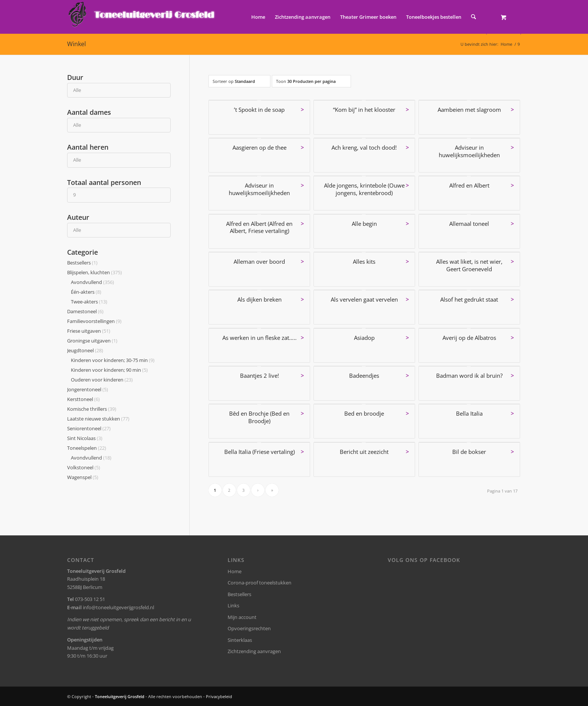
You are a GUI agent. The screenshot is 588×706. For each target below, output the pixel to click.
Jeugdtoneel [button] (85, 350)
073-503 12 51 (90, 599)
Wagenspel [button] (83, 477)
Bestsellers (239, 594)
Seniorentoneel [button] (89, 428)
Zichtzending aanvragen (254, 651)
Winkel (76, 44)
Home (235, 571)
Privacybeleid (219, 696)
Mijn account (242, 617)
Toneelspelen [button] (87, 448)
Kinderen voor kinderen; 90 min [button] (109, 370)
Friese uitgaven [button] (89, 331)
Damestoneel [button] (85, 311)
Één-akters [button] (86, 292)
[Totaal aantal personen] (119, 195)
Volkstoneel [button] (84, 467)
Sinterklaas (240, 640)
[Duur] (119, 90)
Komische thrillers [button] (92, 409)
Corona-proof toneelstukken (259, 583)
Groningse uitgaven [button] (92, 341)
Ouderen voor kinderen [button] (102, 380)
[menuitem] (258, 17)
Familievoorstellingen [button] (94, 321)
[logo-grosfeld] (142, 17)
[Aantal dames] (119, 125)
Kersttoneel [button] (83, 399)
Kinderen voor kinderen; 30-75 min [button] (113, 360)
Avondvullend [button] (92, 282)
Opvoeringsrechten (249, 628)
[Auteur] (119, 230)
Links (233, 605)
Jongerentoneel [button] (88, 389)
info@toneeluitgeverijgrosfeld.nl (118, 607)
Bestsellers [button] (82, 263)
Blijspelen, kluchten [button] (94, 272)
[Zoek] (473, 17)
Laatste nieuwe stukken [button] (98, 419)
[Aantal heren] (119, 160)
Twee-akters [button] (89, 302)
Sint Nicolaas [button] (85, 438)
